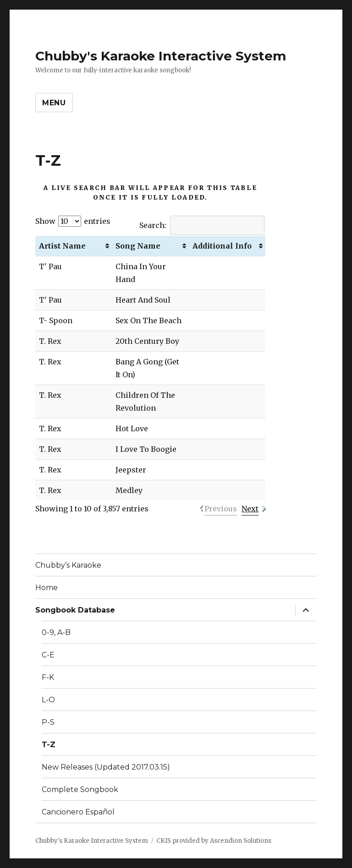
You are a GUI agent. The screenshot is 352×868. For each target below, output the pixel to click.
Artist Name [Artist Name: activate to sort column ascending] (62, 246)
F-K (48, 677)
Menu (54, 103)
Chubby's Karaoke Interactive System (161, 56)
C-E (48, 655)
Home (47, 588)
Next (250, 509)
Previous (221, 509)
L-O (48, 700)
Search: (202, 225)
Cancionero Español (78, 812)
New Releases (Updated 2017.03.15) (106, 767)
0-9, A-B (56, 632)
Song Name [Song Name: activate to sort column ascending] (138, 246)
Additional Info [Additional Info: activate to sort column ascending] (222, 246)
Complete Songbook (80, 789)
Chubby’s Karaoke (68, 565)
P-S (48, 722)
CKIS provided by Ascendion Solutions (214, 841)
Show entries (73, 221)
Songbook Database (75, 610)
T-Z (49, 745)
